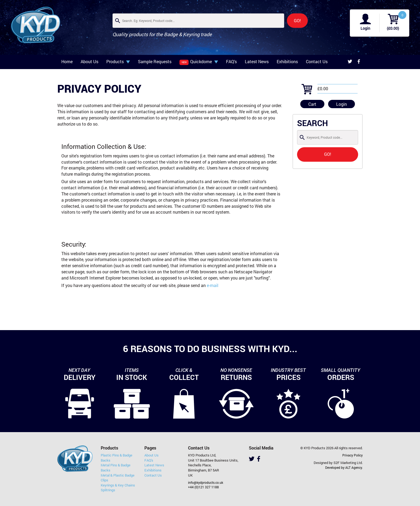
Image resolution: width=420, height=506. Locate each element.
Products (118, 61)
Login (365, 28)
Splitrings (108, 490)
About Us (89, 61)
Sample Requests (155, 61)
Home (67, 61)
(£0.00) (393, 28)
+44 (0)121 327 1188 (203, 487)
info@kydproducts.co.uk (206, 482)
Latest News (257, 61)
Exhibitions (287, 61)
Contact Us (317, 61)
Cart (312, 104)
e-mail (213, 285)
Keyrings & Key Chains (118, 485)
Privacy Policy (352, 455)
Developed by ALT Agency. (344, 467)
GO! (297, 20)
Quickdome (199, 62)
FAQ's (231, 61)
